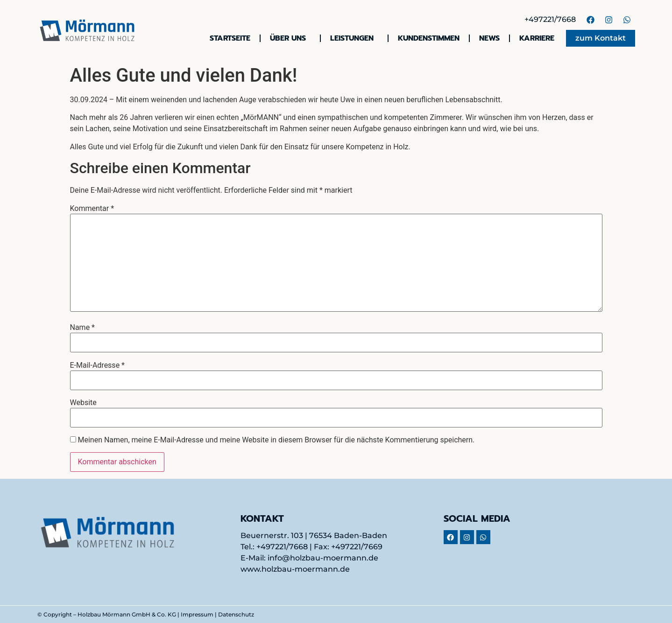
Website (83, 403)
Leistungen (354, 38)
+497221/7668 (550, 19)
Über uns (290, 38)
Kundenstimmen (429, 38)
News (489, 38)
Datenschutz (236, 614)
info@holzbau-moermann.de (323, 558)
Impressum (197, 614)
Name (83, 328)
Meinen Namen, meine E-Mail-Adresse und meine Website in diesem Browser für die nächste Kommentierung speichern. (276, 440)
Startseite (230, 38)
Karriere (537, 38)
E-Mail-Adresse (97, 365)
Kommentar (92, 209)
